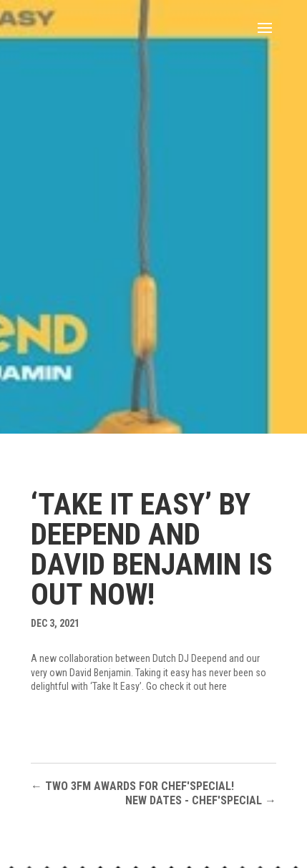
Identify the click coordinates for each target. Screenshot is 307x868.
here (218, 686)
